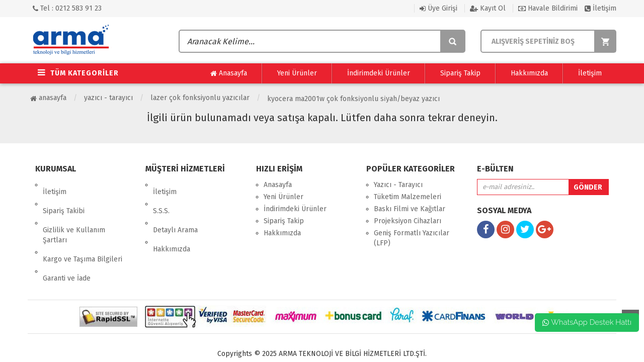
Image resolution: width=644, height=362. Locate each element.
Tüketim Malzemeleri (408, 197)
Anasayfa (229, 73)
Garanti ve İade (67, 243)
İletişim (600, 8)
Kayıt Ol (488, 8)
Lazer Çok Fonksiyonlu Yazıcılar (200, 98)
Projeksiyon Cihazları (408, 221)
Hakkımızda (529, 73)
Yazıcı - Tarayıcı (108, 98)
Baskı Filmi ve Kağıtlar (410, 209)
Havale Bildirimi (548, 8)
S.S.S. (161, 197)
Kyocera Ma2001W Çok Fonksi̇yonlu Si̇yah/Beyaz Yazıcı (353, 99)
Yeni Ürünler (297, 73)
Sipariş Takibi (64, 197)
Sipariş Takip (460, 73)
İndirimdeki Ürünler (379, 73)
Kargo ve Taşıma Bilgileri (83, 231)
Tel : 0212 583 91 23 (67, 8)
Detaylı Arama (175, 209)
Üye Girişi (438, 8)
